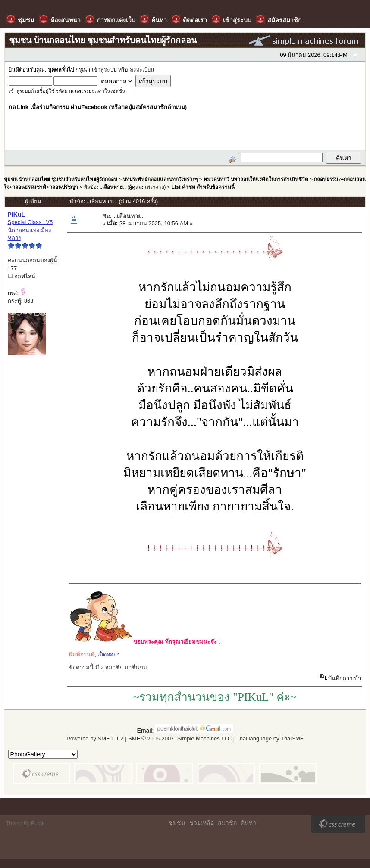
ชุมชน (177, 823)
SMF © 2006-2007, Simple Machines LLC (180, 739)
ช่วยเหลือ (202, 823)
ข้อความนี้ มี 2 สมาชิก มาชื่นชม (108, 667)
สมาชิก (227, 823)
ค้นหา (248, 823)
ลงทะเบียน (142, 70)
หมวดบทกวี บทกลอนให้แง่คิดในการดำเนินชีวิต (256, 179)
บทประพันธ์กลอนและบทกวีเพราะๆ (160, 179)
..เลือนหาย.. (113, 187)
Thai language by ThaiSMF (270, 739)
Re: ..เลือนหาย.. (124, 216)
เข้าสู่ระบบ (104, 70)
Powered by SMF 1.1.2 (95, 739)
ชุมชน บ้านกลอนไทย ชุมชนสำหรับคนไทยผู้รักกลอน (61, 179)
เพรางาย (155, 187)
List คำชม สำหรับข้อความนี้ (203, 187)
